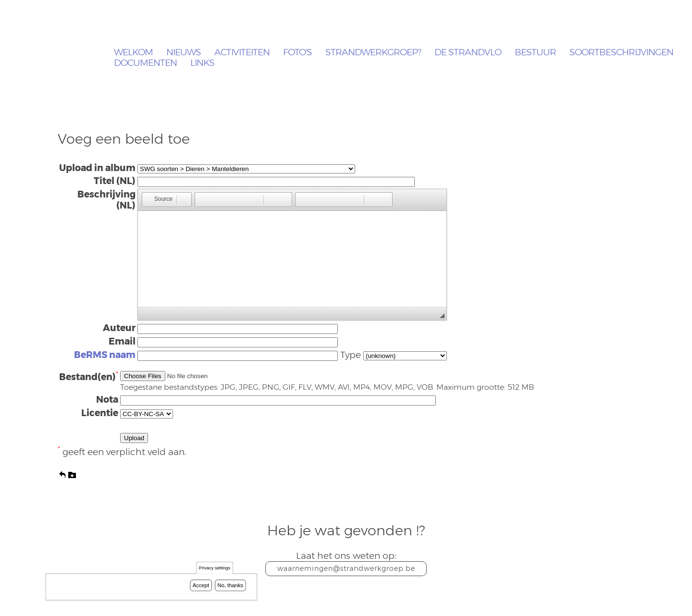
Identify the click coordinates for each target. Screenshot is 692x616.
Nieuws (184, 53)
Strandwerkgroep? (373, 53)
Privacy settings (215, 568)
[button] (159, 200)
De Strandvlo (468, 53)
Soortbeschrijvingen (621, 53)
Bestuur (535, 53)
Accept (201, 585)
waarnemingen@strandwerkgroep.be (346, 568)
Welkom (133, 53)
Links (202, 63)
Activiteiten (242, 53)
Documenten (145, 63)
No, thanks (231, 585)
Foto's (297, 53)
